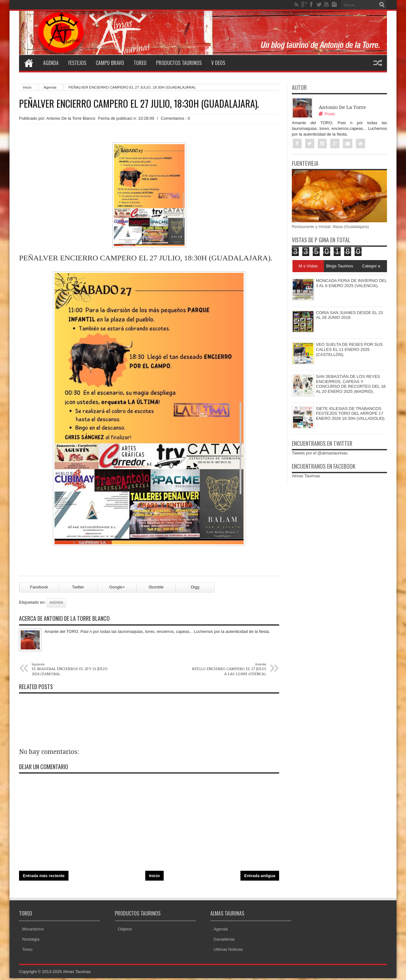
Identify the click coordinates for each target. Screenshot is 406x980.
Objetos (125, 931)
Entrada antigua (260, 878)
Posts (327, 114)
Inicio (27, 87)
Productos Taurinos (179, 63)
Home (29, 63)
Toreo (140, 63)
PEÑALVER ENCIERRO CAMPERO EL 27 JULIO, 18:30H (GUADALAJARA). (139, 104)
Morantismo (33, 931)
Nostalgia (31, 941)
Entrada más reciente (44, 878)
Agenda (51, 63)
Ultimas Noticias (228, 951)
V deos (218, 63)
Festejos (77, 63)
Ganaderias (224, 941)
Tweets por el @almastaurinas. (320, 453)
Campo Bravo (110, 63)
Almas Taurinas (306, 476)
